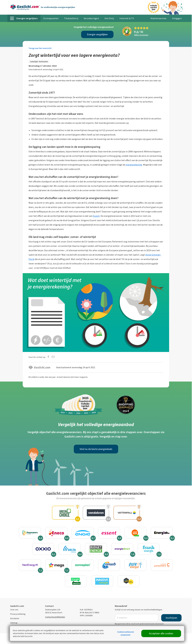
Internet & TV (127, 18)
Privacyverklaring (18, 614)
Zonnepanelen (51, 18)
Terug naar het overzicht (40, 48)
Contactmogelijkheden (55, 617)
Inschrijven (171, 618)
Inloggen (177, 18)
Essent (96, 216)
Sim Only (109, 18)
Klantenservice (158, 18)
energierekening (134, 165)
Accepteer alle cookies (161, 633)
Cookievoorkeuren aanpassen (126, 633)
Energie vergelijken (97, 34)
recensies (141, 35)
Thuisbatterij (71, 18)
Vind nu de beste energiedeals (96, 449)
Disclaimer (15, 618)
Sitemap (14, 623)
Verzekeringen (91, 18)
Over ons (14, 610)
